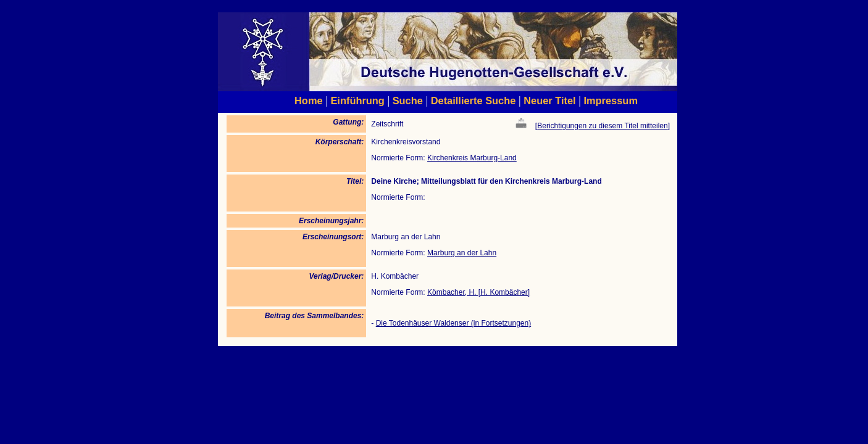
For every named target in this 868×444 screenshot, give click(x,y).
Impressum (611, 101)
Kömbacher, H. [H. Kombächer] (478, 292)
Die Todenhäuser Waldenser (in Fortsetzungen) (453, 323)
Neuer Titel (550, 101)
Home (309, 101)
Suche (408, 101)
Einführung (357, 101)
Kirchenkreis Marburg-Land (472, 158)
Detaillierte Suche (474, 101)
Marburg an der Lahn (462, 253)
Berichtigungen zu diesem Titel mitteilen (602, 126)
